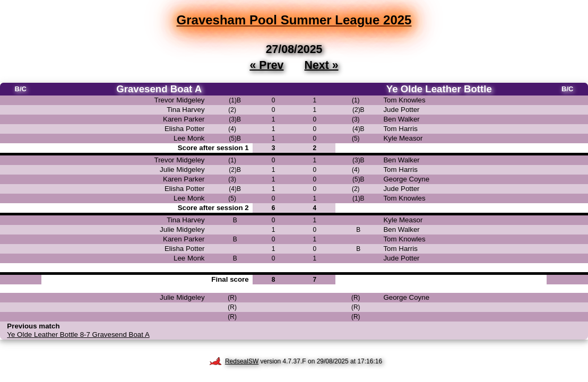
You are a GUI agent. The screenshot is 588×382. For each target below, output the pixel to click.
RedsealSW (234, 361)
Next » (322, 65)
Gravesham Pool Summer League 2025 (294, 20)
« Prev (266, 65)
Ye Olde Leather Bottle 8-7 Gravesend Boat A (78, 335)
